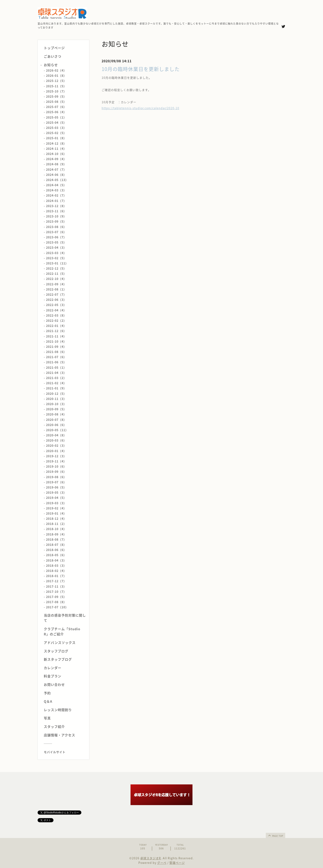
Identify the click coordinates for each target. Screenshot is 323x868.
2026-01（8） (56, 76)
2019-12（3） (56, 456)
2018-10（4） (56, 529)
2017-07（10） (57, 607)
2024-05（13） (57, 180)
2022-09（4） (56, 284)
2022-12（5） (56, 268)
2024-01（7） (56, 201)
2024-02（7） (56, 195)
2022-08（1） (56, 289)
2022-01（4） (56, 326)
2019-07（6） (56, 482)
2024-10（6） (56, 154)
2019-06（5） (56, 487)
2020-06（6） (56, 425)
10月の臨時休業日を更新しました (141, 69)
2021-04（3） (56, 373)
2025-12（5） (56, 81)
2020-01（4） (56, 451)
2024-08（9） (56, 164)
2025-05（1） (56, 117)
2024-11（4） (56, 149)
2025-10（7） (56, 91)
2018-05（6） (56, 555)
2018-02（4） (56, 571)
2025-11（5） (56, 86)
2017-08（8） (56, 602)
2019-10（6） (56, 466)
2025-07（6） (56, 107)
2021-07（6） (56, 357)
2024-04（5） (56, 185)
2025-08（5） (56, 102)
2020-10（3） (56, 404)
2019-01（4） (56, 513)
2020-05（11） (57, 430)
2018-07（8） (56, 545)
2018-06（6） (56, 550)
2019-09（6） (56, 472)
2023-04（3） (56, 247)
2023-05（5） (56, 242)
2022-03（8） (56, 315)
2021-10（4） (56, 341)
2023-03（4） (56, 253)
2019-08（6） (56, 477)
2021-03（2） (56, 378)
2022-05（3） (56, 305)
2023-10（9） (56, 216)
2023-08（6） (56, 227)
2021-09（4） (56, 347)
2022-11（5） (56, 274)
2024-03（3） (56, 190)
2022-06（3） (56, 300)
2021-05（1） (56, 367)
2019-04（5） (56, 498)
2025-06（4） (56, 112)
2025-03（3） (56, 128)
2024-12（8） (56, 143)
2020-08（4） (56, 414)
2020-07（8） (56, 420)
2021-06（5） (56, 362)
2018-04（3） (56, 560)
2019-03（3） (56, 503)
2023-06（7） (56, 237)
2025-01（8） (56, 138)
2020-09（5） (56, 409)
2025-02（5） (56, 133)
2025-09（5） (56, 96)
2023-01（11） (57, 263)
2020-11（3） (56, 399)
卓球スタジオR (151, 858)
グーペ (162, 863)
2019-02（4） (56, 508)
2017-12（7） (56, 581)
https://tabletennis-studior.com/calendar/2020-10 (140, 108)
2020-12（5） (56, 394)
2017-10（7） (56, 592)
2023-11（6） (56, 211)
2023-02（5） (56, 258)
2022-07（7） (56, 294)
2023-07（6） (56, 232)
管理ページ (177, 863)
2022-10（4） (56, 279)
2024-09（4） (56, 159)
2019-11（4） (56, 461)
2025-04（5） (56, 122)
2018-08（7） (56, 539)
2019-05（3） (56, 492)
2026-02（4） (56, 70)
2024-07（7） (56, 169)
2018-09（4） (56, 534)
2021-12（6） (56, 331)
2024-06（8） (56, 175)
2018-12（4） (56, 519)
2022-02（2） (56, 321)
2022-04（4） (56, 310)
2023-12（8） (56, 206)
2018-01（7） (56, 576)
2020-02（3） (56, 445)
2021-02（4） (56, 383)
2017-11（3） (56, 586)
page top (275, 835)
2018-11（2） (56, 524)
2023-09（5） (56, 221)
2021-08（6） (56, 352)
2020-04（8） (56, 435)
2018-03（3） (56, 565)
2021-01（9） (56, 388)
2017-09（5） (56, 597)
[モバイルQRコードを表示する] (65, 752)
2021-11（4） (56, 336)
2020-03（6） (56, 440)
